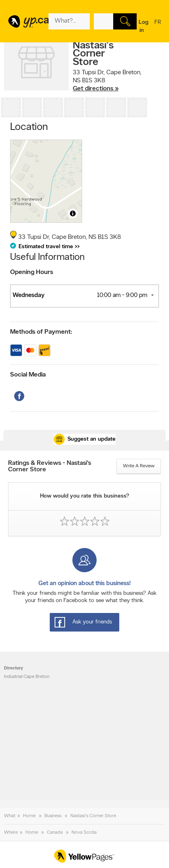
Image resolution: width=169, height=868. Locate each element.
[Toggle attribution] (73, 213)
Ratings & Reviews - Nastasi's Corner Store (50, 466)
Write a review (139, 466)
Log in (144, 26)
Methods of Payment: (41, 332)
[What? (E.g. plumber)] (69, 21)
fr (158, 27)
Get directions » (96, 89)
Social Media (28, 375)
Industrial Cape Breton (27, 677)
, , (107, 81)
